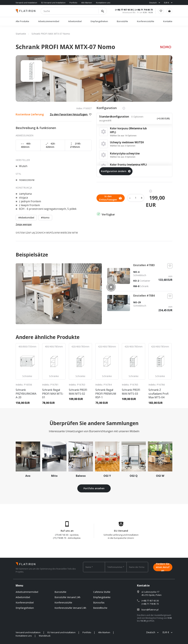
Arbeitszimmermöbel (49, 21)
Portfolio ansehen (94, 488)
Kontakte (168, 21)
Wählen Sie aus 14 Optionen (123, 136)
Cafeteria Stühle (102, 592)
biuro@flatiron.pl (150, 610)
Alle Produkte (22, 21)
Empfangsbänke (102, 597)
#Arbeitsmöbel (26, 218)
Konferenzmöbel (25, 603)
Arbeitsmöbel (75, 21)
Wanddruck (45, 636)
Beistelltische (100, 608)
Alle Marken (87, 3)
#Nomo (45, 218)
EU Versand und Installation (53, 3)
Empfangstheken (100, 21)
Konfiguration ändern (116, 171)
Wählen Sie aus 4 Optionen (123, 157)
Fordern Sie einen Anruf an (163, 567)
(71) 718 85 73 (60, 538)
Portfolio (73, 3)
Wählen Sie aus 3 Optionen (123, 146)
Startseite (21, 34)
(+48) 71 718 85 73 (144, 10)
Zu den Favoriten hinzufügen (71, 114)
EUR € (166, 3)
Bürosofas (99, 603)
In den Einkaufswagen (111, 198)
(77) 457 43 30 (62, 535)
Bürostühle (122, 21)
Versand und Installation (26, 3)
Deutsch (153, 3)
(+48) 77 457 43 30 (124, 10)
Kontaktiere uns (103, 3)
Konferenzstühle (146, 21)
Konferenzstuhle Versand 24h (70, 608)
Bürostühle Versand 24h (67, 597)
